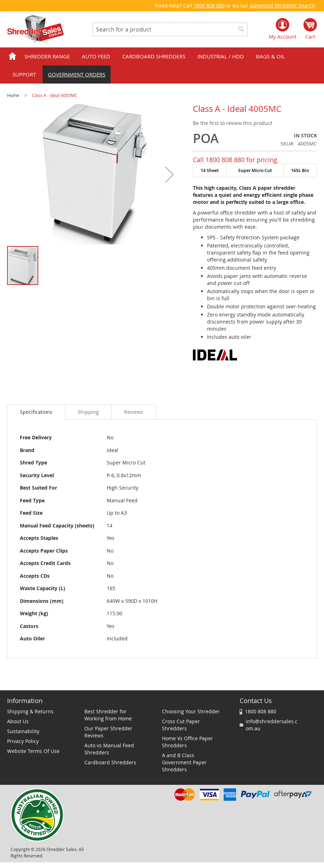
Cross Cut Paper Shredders (181, 725)
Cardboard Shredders (110, 762)
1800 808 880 (209, 5)
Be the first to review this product (233, 123)
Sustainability (23, 731)
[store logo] (35, 29)
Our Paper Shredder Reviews (108, 732)
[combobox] (170, 29)
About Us (18, 721)
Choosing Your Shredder (191, 711)
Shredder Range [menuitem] (47, 56)
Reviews (134, 412)
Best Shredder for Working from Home (108, 715)
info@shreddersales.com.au (272, 725)
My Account (283, 37)
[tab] (36, 412)
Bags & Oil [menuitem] (270, 56)
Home (13, 95)
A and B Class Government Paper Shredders (184, 762)
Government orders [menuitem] (77, 74)
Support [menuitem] (24, 74)
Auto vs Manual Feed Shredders (109, 749)
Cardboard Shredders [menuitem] (154, 56)
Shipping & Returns (30, 711)
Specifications (36, 412)
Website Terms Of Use (33, 751)
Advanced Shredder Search (282, 5)
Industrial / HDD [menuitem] (221, 56)
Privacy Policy (23, 741)
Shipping (88, 412)
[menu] (162, 65)
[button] (169, 175)
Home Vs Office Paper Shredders (188, 742)
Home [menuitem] (12, 56)
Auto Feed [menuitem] (96, 56)
